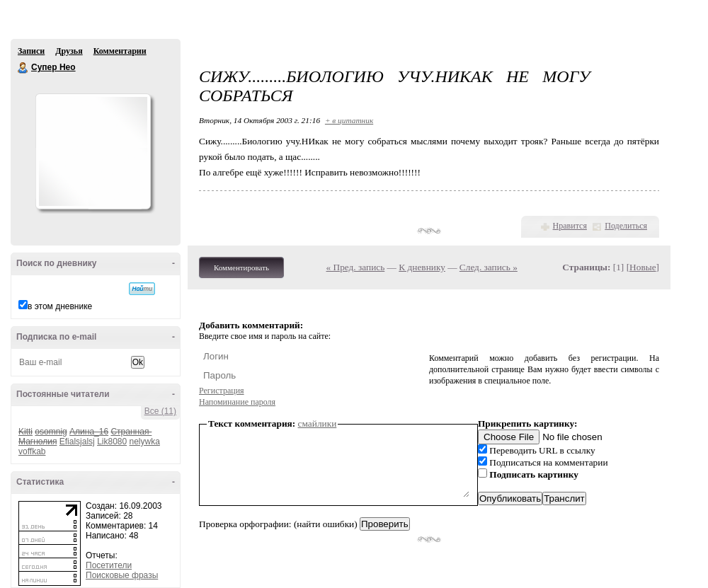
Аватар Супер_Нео (93, 151)
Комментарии (120, 51)
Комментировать (241, 267)
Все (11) (160, 411)
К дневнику (422, 267)
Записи (31, 51)
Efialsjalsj (77, 442)
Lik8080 (112, 442)
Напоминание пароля (237, 402)
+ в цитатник (349, 120)
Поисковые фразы (122, 575)
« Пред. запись (356, 267)
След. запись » (489, 267)
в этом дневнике (60, 306)
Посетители (109, 565)
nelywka (145, 442)
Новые (643, 267)
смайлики (318, 423)
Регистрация (222, 391)
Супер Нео (23, 68)
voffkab (32, 451)
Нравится (570, 226)
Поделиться (626, 226)
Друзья (69, 51)
